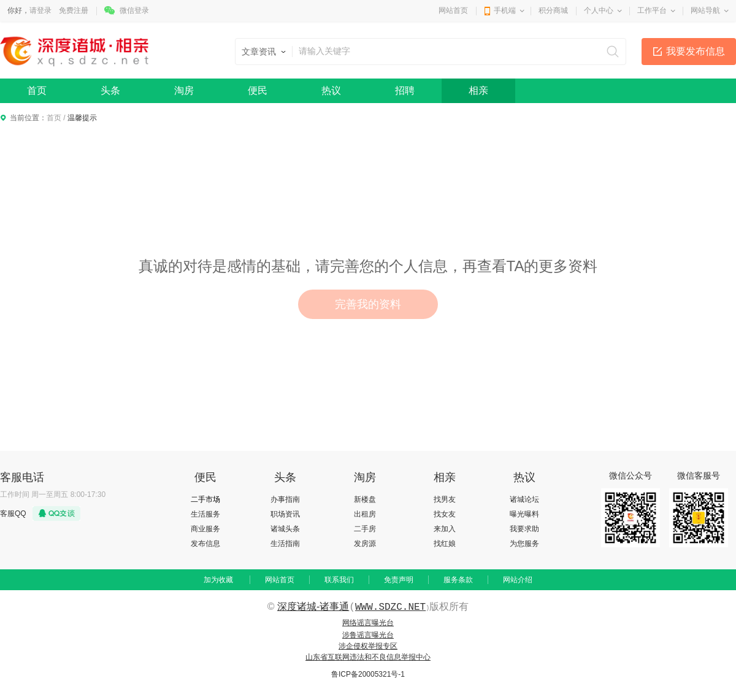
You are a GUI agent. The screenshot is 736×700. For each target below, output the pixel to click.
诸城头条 (285, 529)
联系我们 (339, 580)
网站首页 (453, 10)
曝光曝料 (524, 514)
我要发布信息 (696, 51)
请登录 (40, 10)
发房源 (365, 544)
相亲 (478, 90)
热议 (331, 90)
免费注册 (74, 10)
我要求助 (524, 529)
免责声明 (399, 580)
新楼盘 (365, 499)
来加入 (445, 529)
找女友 (445, 514)
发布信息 (205, 544)
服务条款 (458, 580)
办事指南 (285, 499)
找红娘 (445, 544)
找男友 (445, 499)
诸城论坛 (524, 499)
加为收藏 (218, 580)
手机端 (505, 10)
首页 (37, 90)
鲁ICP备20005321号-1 (368, 674)
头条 (110, 90)
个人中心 (599, 10)
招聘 (405, 90)
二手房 (365, 529)
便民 (258, 90)
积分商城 (553, 10)
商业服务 (205, 529)
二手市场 (205, 499)
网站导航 (705, 10)
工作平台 (652, 10)
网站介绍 (518, 580)
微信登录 (134, 10)
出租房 (365, 514)
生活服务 (205, 514)
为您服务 (524, 544)
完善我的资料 (368, 304)
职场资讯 (285, 514)
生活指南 (285, 544)
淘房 (184, 90)
